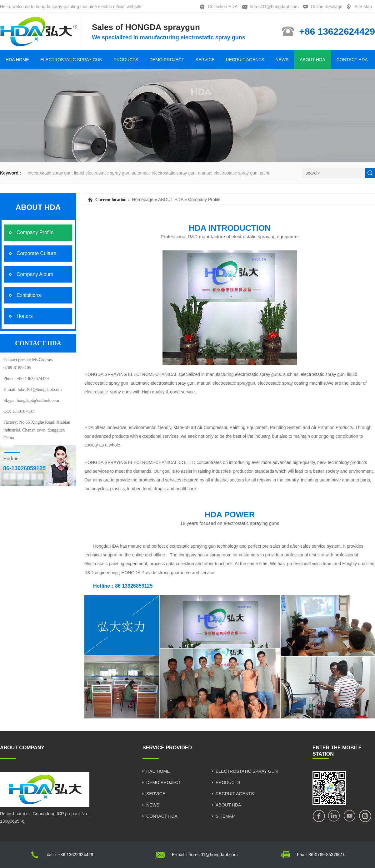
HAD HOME (158, 771)
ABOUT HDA (312, 60)
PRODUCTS (126, 60)
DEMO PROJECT (167, 60)
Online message (327, 7)
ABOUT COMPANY (22, 748)
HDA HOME (17, 60)
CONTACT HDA (352, 60)
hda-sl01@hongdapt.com (274, 7)
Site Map (363, 7)
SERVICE (205, 60)
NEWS (282, 60)
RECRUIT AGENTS (245, 60)
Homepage (143, 200)
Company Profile (204, 200)
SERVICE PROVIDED (167, 748)
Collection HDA (223, 7)
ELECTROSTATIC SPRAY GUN (71, 60)
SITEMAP (225, 816)
